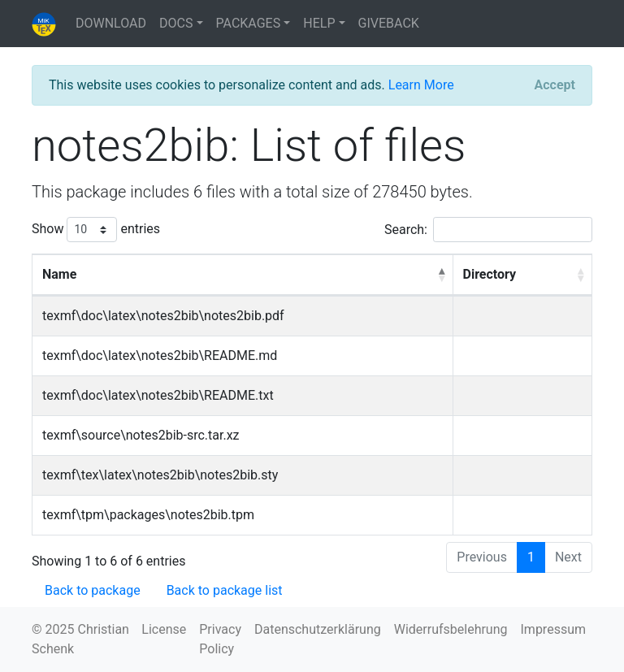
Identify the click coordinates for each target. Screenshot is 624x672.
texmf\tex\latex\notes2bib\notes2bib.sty (160, 475)
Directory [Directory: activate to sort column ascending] (490, 274)
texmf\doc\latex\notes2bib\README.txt (158, 395)
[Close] (555, 85)
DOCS (176, 23)
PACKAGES (249, 23)
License (164, 629)
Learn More (421, 85)
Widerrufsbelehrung (451, 629)
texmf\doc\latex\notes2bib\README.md (160, 356)
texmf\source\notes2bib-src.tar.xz (141, 435)
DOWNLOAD (111, 23)
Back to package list (225, 590)
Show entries (96, 230)
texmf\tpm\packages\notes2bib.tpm (148, 515)
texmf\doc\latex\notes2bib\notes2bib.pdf (163, 316)
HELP (319, 23)
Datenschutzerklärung (318, 629)
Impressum (554, 629)
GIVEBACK (389, 23)
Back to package (93, 590)
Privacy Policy (220, 639)
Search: (488, 230)
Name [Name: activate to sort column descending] (59, 274)
